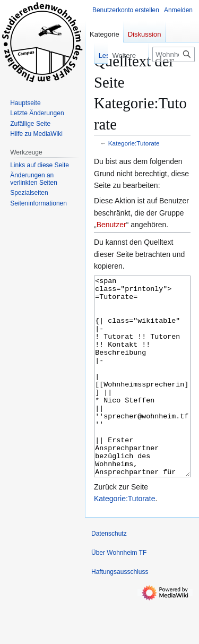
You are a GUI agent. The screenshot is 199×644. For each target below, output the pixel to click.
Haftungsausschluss (120, 612)
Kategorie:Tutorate (134, 143)
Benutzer (111, 225)
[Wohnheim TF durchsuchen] (174, 54)
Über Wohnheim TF (119, 593)
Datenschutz (109, 573)
